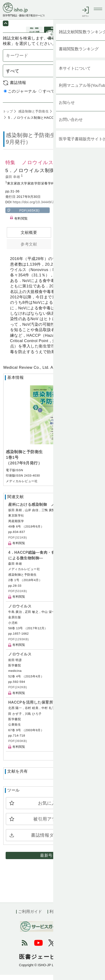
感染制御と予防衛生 (33, 116)
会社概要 (81, 917)
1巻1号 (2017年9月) (69, 116)
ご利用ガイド (30, 917)
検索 (94, 76)
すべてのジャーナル (59, 97)
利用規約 (57, 917)
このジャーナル (20, 97)
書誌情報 (18, 88)
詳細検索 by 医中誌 (84, 102)
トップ (8, 116)
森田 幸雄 (13, 182)
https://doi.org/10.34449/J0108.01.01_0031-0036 (52, 207)
